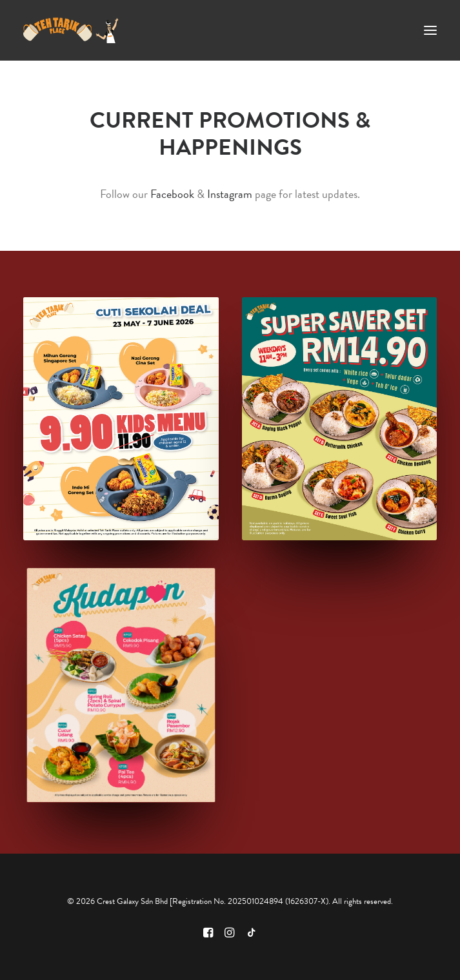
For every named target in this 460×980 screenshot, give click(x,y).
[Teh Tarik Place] (71, 30)
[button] (430, 30)
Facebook (172, 194)
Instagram (230, 194)
